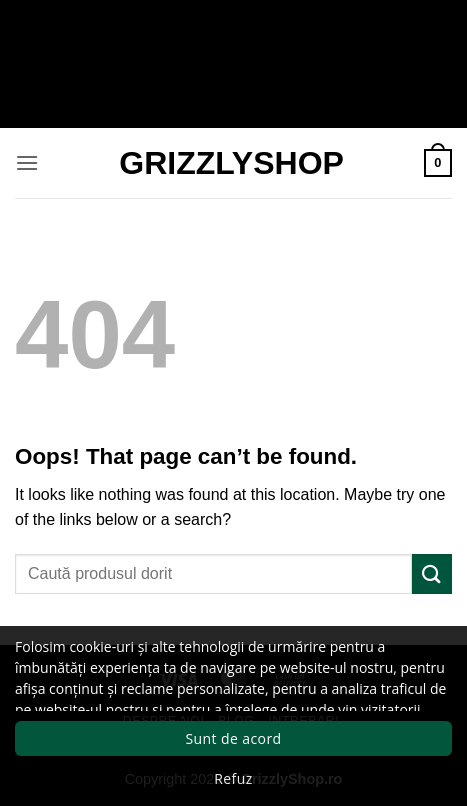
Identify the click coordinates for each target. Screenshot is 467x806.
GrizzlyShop (231, 163)
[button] (27, 162)
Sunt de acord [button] (233, 738)
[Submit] (432, 573)
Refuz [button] (233, 778)
